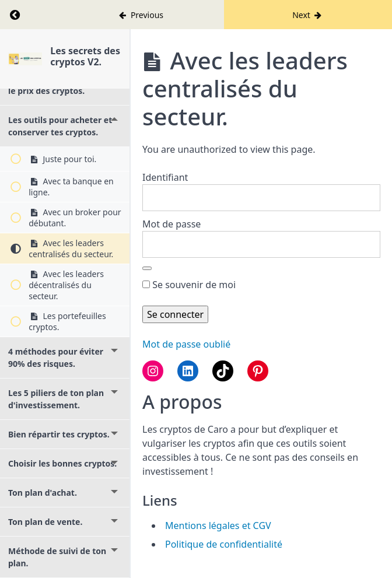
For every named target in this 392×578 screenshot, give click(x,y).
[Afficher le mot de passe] (147, 268)
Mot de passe (171, 224)
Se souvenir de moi (189, 285)
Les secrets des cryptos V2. (85, 56)
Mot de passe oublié (186, 344)
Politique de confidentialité (224, 544)
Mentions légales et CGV (218, 526)
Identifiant (165, 177)
